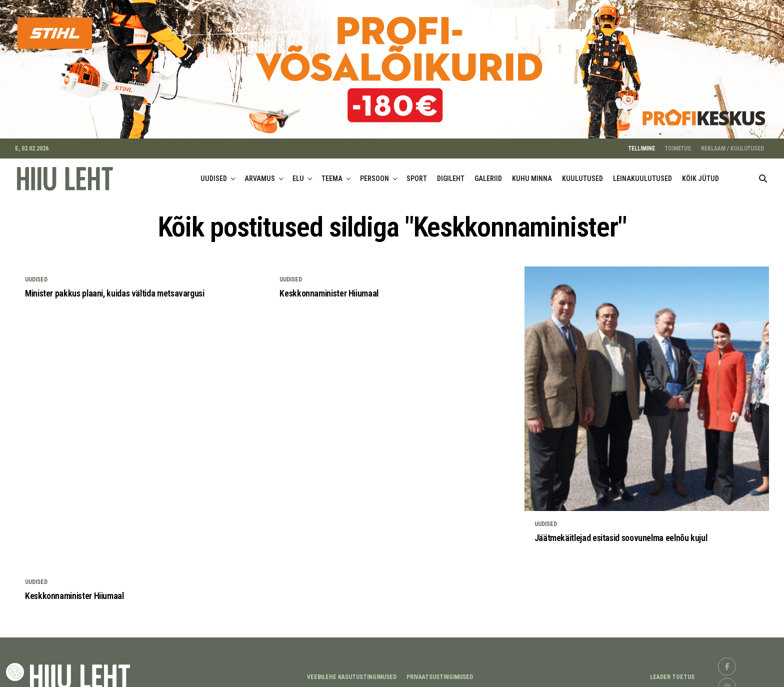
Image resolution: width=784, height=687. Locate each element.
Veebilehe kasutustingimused (352, 671)
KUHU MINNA (532, 173)
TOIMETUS (678, 143)
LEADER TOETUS (672, 671)
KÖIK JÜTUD (700, 173)
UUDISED (214, 173)
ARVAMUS (260, 173)
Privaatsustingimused (440, 671)
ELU (298, 173)
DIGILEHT (451, 173)
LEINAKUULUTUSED (642, 173)
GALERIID (488, 173)
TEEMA (332, 173)
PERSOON (374, 173)
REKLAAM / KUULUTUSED (732, 143)
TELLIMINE (642, 143)
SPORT (417, 173)
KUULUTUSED (582, 173)
